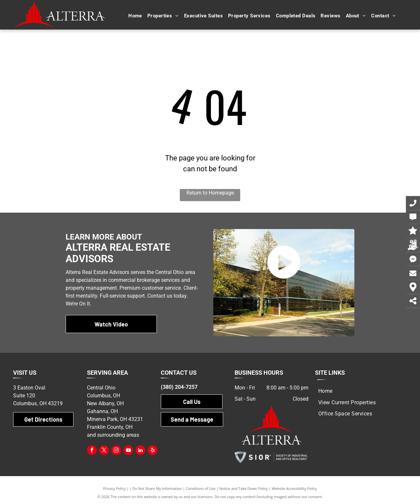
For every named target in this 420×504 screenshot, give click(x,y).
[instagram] (116, 451)
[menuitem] (135, 16)
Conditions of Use (201, 488)
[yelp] (153, 451)
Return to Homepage (210, 193)
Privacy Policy (114, 488)
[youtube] (128, 451)
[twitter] (104, 451)
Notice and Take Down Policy (244, 488)
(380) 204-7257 (179, 387)
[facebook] (92, 451)
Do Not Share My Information (157, 488)
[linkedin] (140, 451)
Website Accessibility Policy (294, 488)
